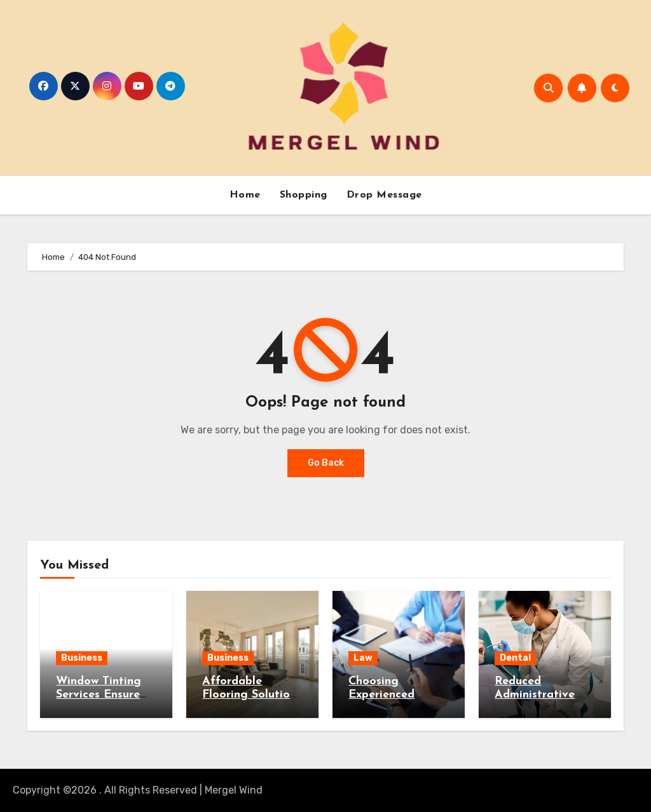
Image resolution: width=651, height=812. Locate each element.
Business (82, 658)
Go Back (326, 463)
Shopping (304, 195)
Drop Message (384, 195)
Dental (515, 658)
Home (245, 195)
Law (363, 658)
